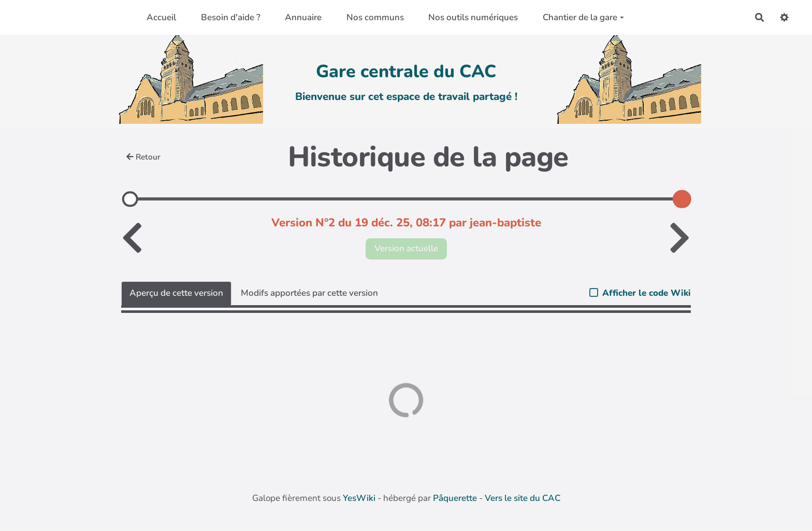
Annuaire (303, 17)
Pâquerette (455, 498)
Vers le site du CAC (523, 498)
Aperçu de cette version (176, 293)
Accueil (161, 17)
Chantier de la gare (583, 17)
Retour (143, 157)
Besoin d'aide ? (231, 17)
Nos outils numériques (473, 17)
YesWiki (359, 498)
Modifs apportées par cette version (309, 293)
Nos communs (375, 17)
